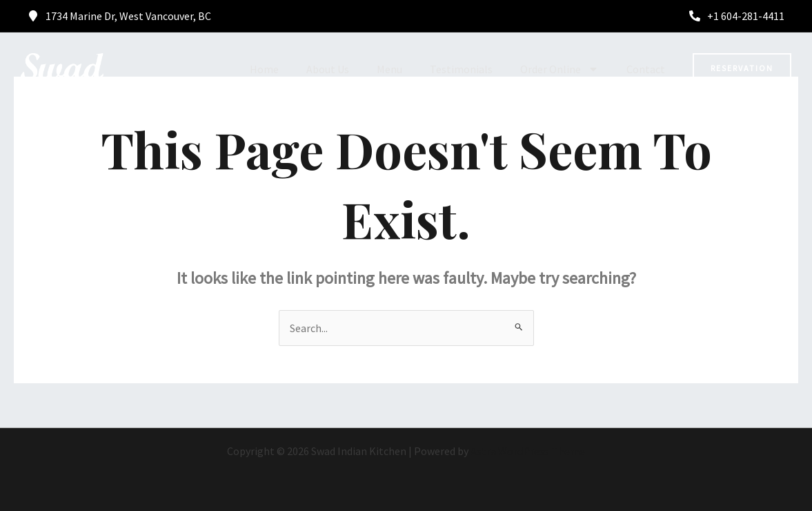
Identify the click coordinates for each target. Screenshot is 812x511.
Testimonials (461, 69)
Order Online (560, 69)
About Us (328, 69)
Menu (389, 69)
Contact (646, 69)
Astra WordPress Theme (528, 451)
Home (264, 69)
